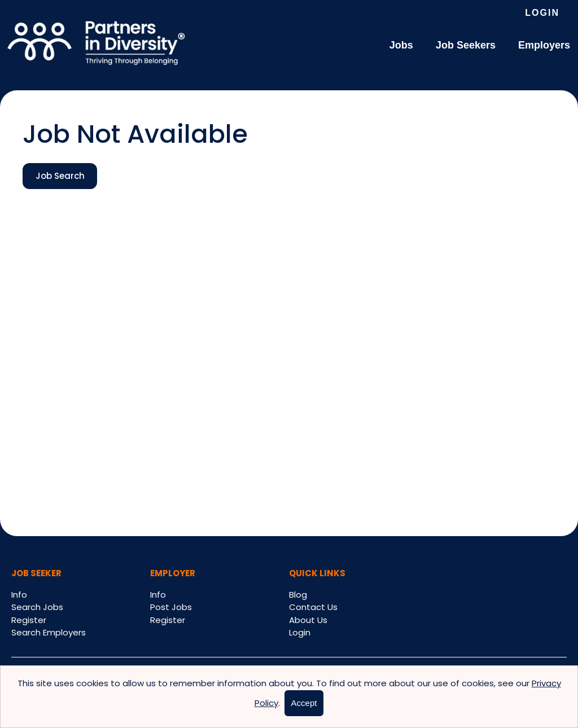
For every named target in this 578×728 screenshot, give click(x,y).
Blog (298, 595)
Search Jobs (37, 607)
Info (19, 595)
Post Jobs (171, 607)
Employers (544, 45)
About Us (308, 620)
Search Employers (49, 632)
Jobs (401, 45)
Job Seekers (466, 45)
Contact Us (313, 607)
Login (542, 13)
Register (29, 620)
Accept (304, 703)
